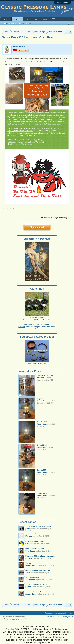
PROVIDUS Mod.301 (45, 375)
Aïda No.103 (42, 422)
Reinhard (41, 377)
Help (71, 613)
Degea (39, 399)
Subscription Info (41, 19)
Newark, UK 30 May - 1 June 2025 (37, 320)
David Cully (42, 447)
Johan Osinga (43, 401)
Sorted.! (29, 563)
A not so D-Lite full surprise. (37, 592)
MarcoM (29, 536)
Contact (22, 327)
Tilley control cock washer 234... (39, 526)
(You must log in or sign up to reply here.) (56, 218)
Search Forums (9, 23)
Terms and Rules (54, 617)
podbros (29, 587)
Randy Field (19, 47)
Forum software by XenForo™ (14, 617)
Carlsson (29, 544)
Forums (17, 19)
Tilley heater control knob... (37, 584)
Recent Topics (27, 522)
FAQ (27, 19)
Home (7, 19)
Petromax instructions (35, 541)
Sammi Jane (31, 565)
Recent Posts (25, 23)
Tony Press (30, 551)
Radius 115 (41, 470)
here (48, 324)
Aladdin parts (31, 534)
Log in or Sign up (62, 2)
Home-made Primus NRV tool (38, 570)
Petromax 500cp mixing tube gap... (40, 556)
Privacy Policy (68, 617)
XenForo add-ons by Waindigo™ (14, 619)
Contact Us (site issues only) (56, 613)
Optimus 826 (42, 493)
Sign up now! (37, 227)
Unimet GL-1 (42, 445)
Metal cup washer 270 (35, 549)
